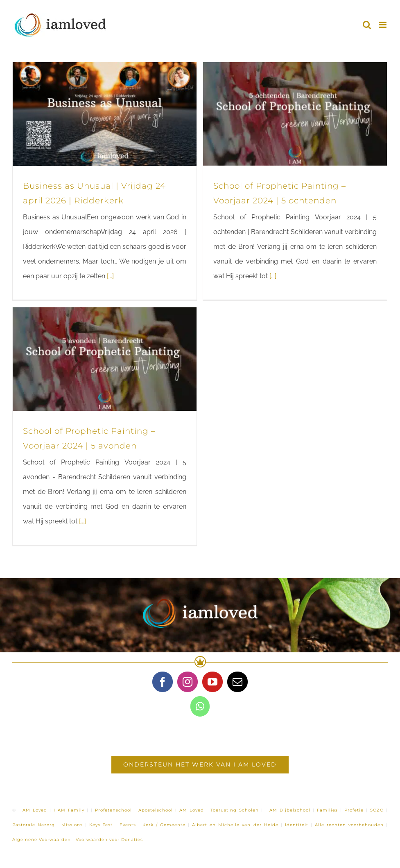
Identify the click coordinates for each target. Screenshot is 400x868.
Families (327, 810)
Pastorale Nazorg (34, 825)
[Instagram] (188, 682)
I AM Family (69, 810)
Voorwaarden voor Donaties (109, 840)
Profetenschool (113, 810)
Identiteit (297, 825)
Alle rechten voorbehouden (349, 825)
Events (128, 825)
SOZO (377, 810)
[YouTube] (212, 682)
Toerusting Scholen (235, 810)
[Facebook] (163, 682)
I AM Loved (33, 810)
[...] (110, 276)
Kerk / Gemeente (164, 825)
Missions (72, 825)
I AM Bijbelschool (288, 810)
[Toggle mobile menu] (383, 25)
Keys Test (101, 825)
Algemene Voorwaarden (42, 840)
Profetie (354, 810)
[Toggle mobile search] (367, 25)
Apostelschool (156, 810)
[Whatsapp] (200, 706)
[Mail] (237, 682)
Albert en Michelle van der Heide (235, 825)
